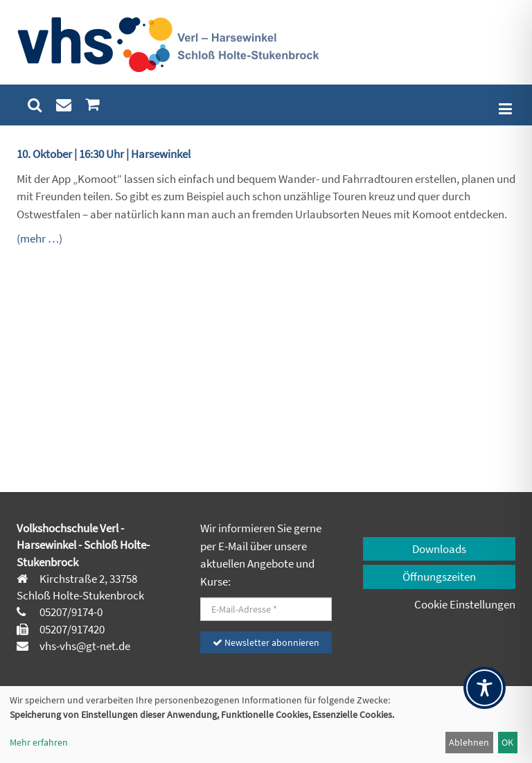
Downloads (439, 549)
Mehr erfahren (39, 742)
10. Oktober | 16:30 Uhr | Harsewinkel (104, 154)
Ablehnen (469, 742)
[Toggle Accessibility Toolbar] (485, 688)
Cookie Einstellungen (465, 604)
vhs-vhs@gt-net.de (84, 646)
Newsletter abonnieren (266, 642)
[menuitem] (35, 105)
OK (507, 742)
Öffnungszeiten (439, 577)
